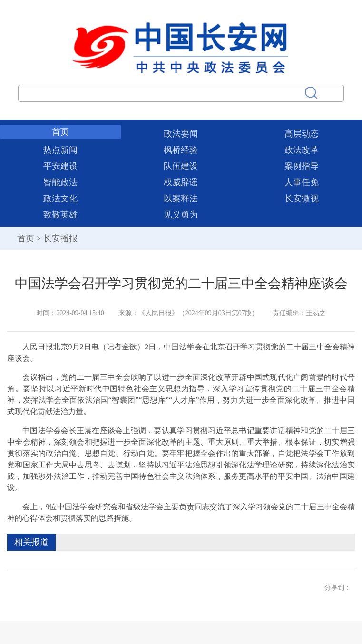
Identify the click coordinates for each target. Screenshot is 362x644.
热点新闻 (60, 150)
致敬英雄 (60, 215)
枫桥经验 (181, 150)
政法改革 (302, 150)
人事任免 (302, 182)
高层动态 (302, 134)
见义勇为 (181, 215)
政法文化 (60, 198)
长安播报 (60, 238)
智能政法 (60, 182)
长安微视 (302, 198)
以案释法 (181, 198)
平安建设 (60, 166)
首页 (60, 132)
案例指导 (302, 166)
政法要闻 (181, 134)
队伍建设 (181, 166)
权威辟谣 (181, 182)
